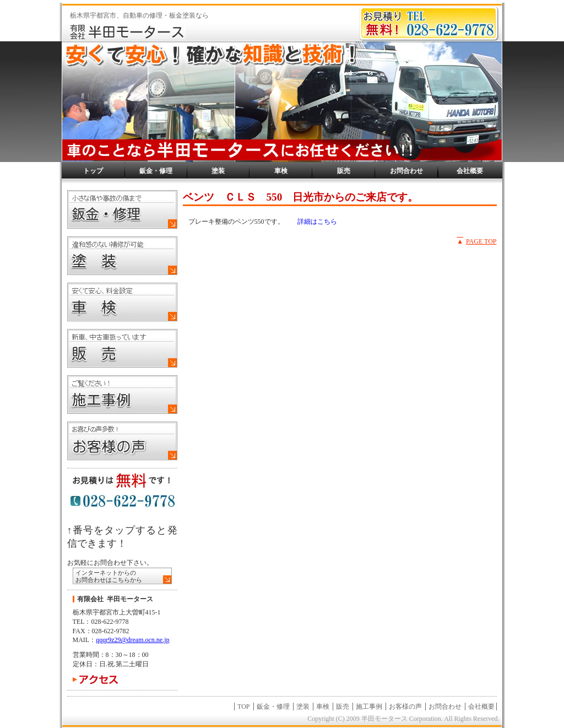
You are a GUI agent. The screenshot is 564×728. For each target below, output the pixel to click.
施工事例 (369, 707)
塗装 (218, 171)
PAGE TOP (481, 241)
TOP (243, 707)
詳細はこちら (317, 222)
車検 (281, 171)
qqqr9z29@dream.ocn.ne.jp (132, 640)
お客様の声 (405, 707)
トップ (93, 171)
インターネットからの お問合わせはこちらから (109, 576)
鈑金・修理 (156, 171)
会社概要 (470, 171)
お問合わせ (406, 171)
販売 (344, 171)
